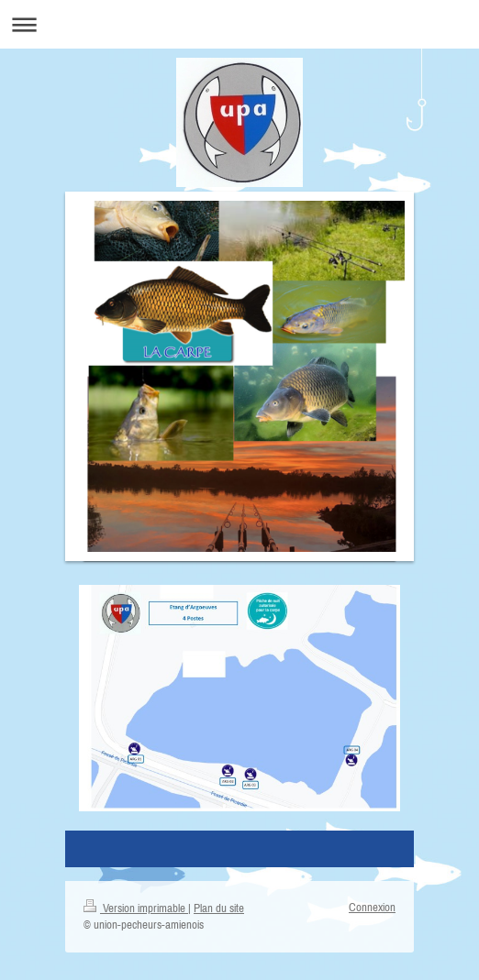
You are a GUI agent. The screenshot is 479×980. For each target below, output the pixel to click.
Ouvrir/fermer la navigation (239, 24)
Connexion (372, 907)
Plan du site (219, 908)
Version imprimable (136, 908)
